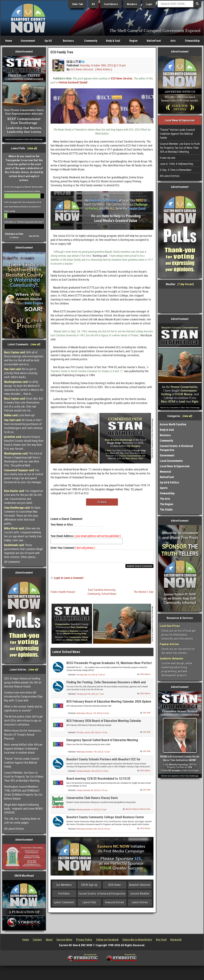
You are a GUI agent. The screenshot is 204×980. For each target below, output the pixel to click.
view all (32, 148)
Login (149, 4)
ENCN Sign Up (89, 887)
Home (9, 41)
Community (91, 41)
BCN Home (115, 887)
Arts (173, 41)
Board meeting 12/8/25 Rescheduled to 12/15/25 (98, 780)
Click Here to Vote (14, 234)
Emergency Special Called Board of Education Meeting (102, 742)
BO (93, 4)
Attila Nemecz (145, 676)
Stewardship (192, 41)
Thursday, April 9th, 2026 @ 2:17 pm (90, 696)
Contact (37, 940)
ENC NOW (147, 715)
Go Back (102, 502)
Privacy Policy (84, 940)
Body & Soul (113, 41)
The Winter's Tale (144, 594)
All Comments (12, 562)
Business (68, 41)
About (49, 940)
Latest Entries (140, 904)
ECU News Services (82, 69)
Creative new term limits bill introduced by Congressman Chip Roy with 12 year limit (23, 696)
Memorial (165, 472)
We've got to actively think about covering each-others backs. (21, 373)
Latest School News (66, 654)
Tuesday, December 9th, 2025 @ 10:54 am (92, 792)
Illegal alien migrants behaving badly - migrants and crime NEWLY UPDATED (24, 809)
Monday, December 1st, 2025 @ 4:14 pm (91, 812)
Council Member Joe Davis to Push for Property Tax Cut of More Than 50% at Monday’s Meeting (24, 777)
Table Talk (77, 4)
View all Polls (34, 236)
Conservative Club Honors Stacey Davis (92, 800)
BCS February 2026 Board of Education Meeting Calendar (104, 723)
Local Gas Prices (170, 626)
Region (133, 41)
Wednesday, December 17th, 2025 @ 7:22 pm (93, 754)
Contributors (111, 4)
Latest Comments (64, 904)
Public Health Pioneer (63, 594)
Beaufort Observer (140, 887)
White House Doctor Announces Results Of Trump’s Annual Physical (23, 735)
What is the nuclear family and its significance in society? (23, 708)
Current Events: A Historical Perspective (102, 896)
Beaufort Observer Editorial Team (138, 811)
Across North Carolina (173, 424)
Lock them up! (19, 415)
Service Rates (64, 940)
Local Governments (171, 461)
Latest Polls (89, 904)
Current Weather (140, 896)
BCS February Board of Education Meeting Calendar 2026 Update (109, 703)
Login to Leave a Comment (69, 580)
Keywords (176, 940)
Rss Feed (161, 940)
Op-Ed (48, 41)
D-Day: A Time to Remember (176, 170)
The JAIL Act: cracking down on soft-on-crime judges (22, 821)
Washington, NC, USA (180, 300)
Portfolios (64, 896)
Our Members (64, 887)
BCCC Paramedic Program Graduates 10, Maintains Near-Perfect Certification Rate (109, 667)
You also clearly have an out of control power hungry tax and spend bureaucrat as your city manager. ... (24, 478)
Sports (164, 488)
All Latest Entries (14, 829)
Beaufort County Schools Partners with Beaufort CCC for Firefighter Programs (103, 763)
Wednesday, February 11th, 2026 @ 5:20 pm (93, 715)
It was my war (168, 158)
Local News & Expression (175, 466)
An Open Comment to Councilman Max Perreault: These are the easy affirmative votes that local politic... (22, 516)
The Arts (165, 499)
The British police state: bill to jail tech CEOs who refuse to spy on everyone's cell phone (23, 721)
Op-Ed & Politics (169, 482)
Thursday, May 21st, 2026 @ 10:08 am (91, 677)
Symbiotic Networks (172, 659)
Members (132, 4)
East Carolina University (102, 592)
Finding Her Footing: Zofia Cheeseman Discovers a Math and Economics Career (106, 686)
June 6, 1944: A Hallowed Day (177, 164)
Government (28, 41)
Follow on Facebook (107, 940)
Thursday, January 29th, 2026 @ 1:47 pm (92, 734)
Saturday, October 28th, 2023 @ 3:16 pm (103, 65)
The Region (166, 504)
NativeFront (154, 41)
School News (109, 596)
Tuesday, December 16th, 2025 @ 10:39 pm (92, 773)
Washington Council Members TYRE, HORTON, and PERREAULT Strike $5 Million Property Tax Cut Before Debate (23, 793)
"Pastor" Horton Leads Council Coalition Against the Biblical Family (22, 763)
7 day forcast (186, 284)
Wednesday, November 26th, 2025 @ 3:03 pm (93, 831)
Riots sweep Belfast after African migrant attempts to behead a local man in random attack (23, 749)
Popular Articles (169, 644)
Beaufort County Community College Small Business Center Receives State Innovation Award (105, 821)
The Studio (166, 510)
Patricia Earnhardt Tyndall (73, 82)
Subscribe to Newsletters (137, 940)
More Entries (104, 69)
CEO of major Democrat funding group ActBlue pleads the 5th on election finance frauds (23, 682)
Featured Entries (115, 904)
